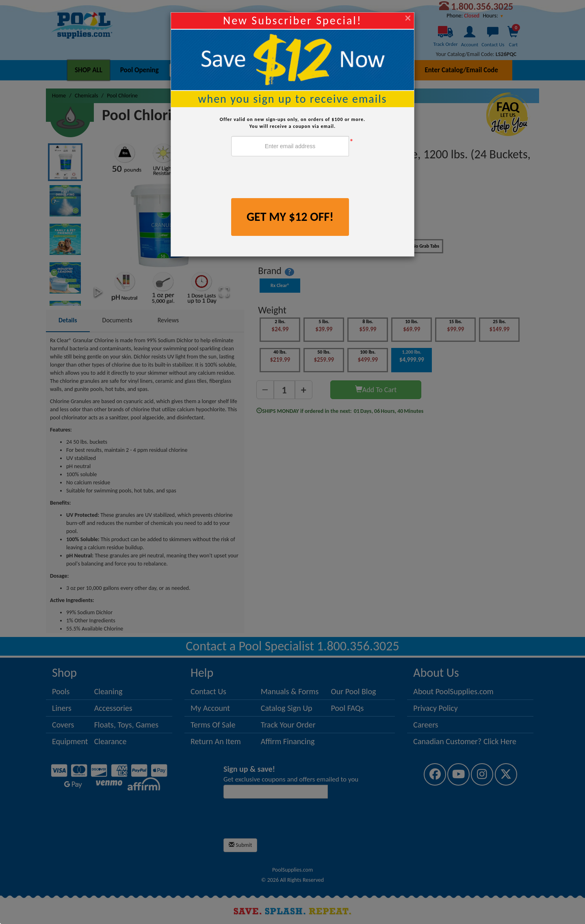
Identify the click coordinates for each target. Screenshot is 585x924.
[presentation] (293, 178)
